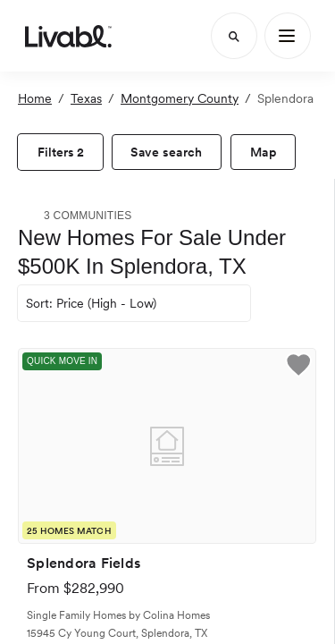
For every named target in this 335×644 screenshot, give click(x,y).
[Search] (234, 36)
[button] (298, 368)
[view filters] (60, 152)
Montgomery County (180, 98)
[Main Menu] (288, 36)
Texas (86, 98)
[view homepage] (68, 36)
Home (35, 98)
